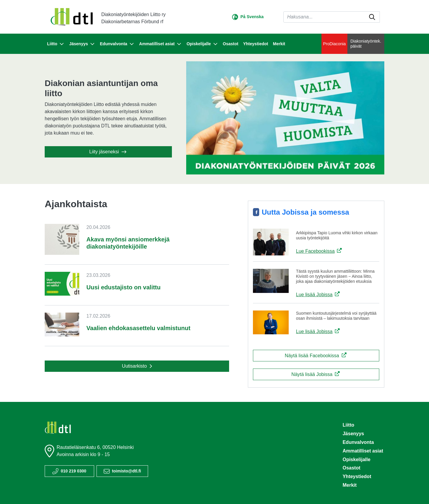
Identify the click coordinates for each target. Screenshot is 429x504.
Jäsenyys (353, 434)
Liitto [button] (56, 44)
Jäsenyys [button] (82, 44)
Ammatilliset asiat (363, 451)
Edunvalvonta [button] (117, 44)
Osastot (231, 44)
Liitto (348, 425)
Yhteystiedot (256, 44)
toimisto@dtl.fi (127, 471)
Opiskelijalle (356, 459)
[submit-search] (372, 17)
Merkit (279, 44)
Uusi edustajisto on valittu (123, 287)
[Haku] (332, 17)
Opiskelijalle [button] (202, 44)
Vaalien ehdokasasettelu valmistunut (138, 328)
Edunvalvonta (358, 442)
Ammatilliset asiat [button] (160, 44)
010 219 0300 (74, 471)
